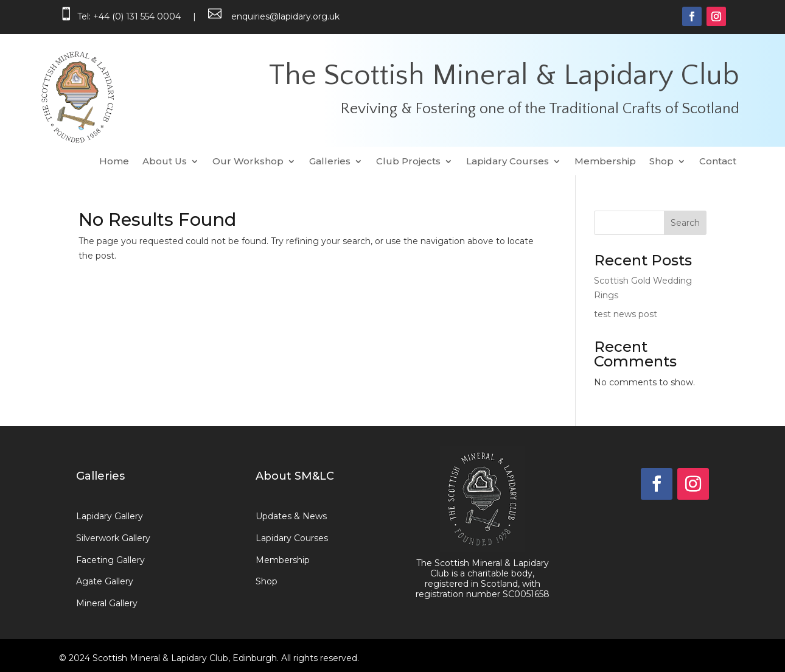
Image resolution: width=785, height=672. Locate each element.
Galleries (330, 162)
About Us (165, 162)
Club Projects (408, 162)
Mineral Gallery (107, 603)
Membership (605, 162)
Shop (661, 162)
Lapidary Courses (508, 162)
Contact (718, 162)
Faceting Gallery (110, 560)
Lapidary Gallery (110, 516)
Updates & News (291, 516)
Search (685, 223)
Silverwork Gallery (113, 538)
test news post (626, 314)
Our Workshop (248, 162)
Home (114, 162)
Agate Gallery (105, 581)
